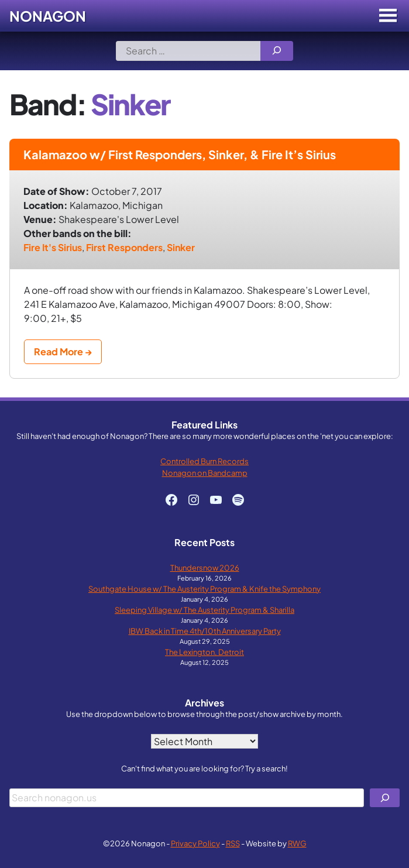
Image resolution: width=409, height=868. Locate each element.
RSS (233, 843)
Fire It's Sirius (53, 247)
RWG (297, 843)
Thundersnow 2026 (205, 567)
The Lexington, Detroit (204, 652)
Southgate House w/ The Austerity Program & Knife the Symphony (204, 589)
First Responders (124, 247)
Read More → (63, 351)
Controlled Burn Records (204, 461)
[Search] (277, 51)
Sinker (181, 247)
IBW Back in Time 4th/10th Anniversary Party (205, 631)
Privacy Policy (195, 843)
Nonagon (48, 16)
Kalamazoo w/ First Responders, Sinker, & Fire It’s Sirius (180, 154)
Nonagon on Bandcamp (205, 473)
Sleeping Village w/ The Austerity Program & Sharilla (204, 610)
